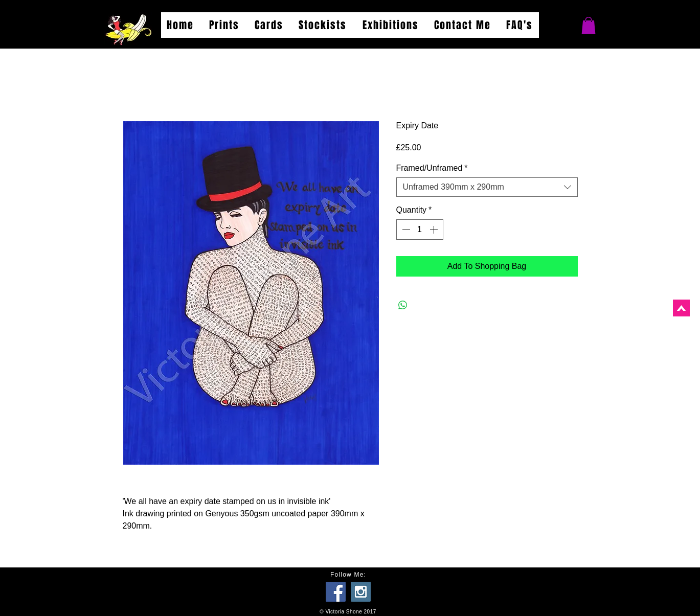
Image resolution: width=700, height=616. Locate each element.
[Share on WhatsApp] (403, 305)
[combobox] (487, 187)
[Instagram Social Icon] (361, 592)
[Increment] (435, 230)
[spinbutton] (420, 230)
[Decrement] (405, 230)
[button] (589, 25)
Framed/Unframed (432, 168)
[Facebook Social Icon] (336, 592)
